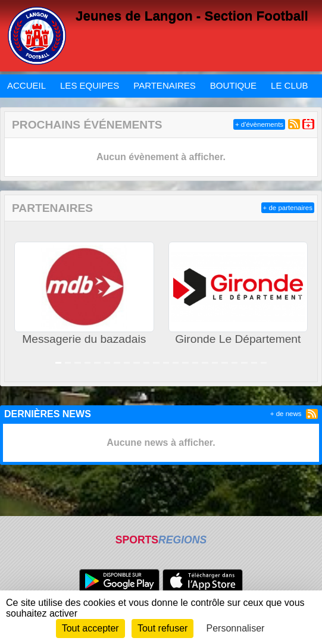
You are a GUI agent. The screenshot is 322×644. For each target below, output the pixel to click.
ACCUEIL (26, 85)
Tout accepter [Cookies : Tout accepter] (90, 628)
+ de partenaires (288, 208)
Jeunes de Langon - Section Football (192, 16)
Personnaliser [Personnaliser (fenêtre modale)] (236, 628)
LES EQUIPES (90, 85)
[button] (19, 301)
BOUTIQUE (233, 85)
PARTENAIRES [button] (164, 85)
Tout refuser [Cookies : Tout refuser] (162, 628)
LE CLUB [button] (290, 85)
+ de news (286, 414)
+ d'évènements (259, 124)
